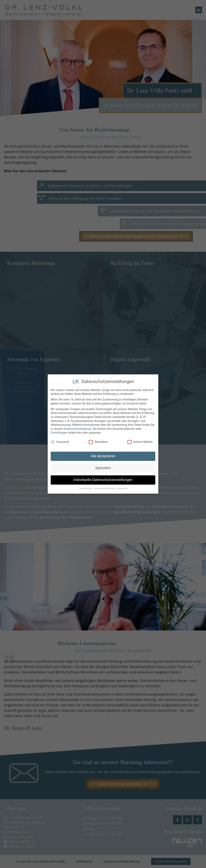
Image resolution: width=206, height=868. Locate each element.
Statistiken (98, 441)
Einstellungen (59, 432)
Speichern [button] (103, 467)
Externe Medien (140, 441)
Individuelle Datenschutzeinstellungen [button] (103, 479)
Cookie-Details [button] (85, 488)
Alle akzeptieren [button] (103, 455)
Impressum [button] (122, 488)
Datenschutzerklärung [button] (105, 488)
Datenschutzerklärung (77, 428)
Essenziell (60, 441)
